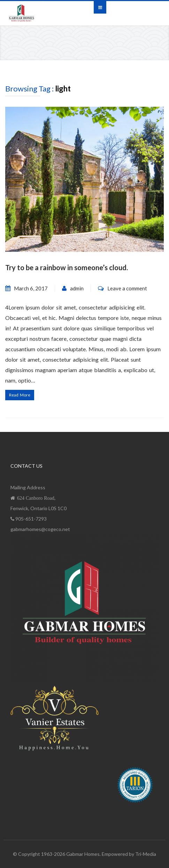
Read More (20, 395)
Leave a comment (127, 288)
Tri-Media (146, 854)
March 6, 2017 (31, 288)
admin (77, 288)
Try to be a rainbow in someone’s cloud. (67, 267)
